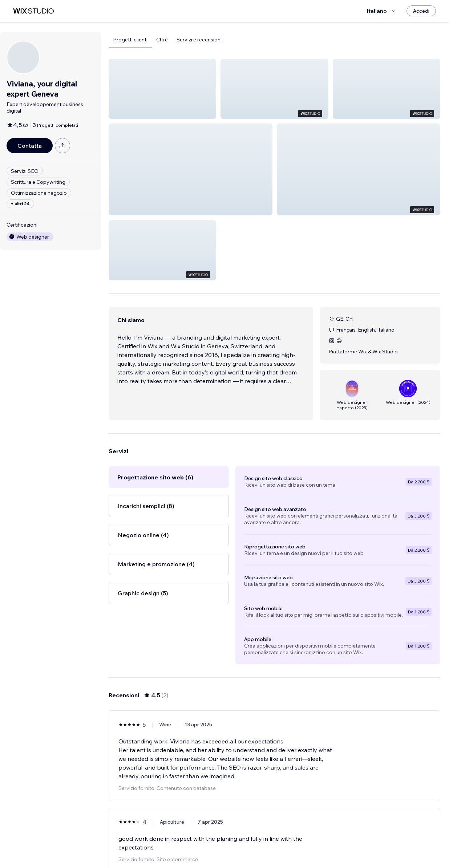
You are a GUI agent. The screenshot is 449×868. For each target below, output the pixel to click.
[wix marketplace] (33, 11)
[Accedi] (421, 11)
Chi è (162, 40)
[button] (162, 89)
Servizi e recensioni (199, 40)
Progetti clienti (130, 40)
